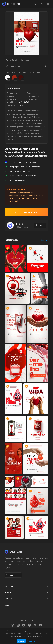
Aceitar (21, 641)
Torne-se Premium (27, 212)
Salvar (26, 60)
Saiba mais (32, 641)
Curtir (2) (11, 60)
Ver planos (13, 575)
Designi (19, 224)
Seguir (40, 225)
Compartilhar (13, 66)
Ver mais (45, 240)
